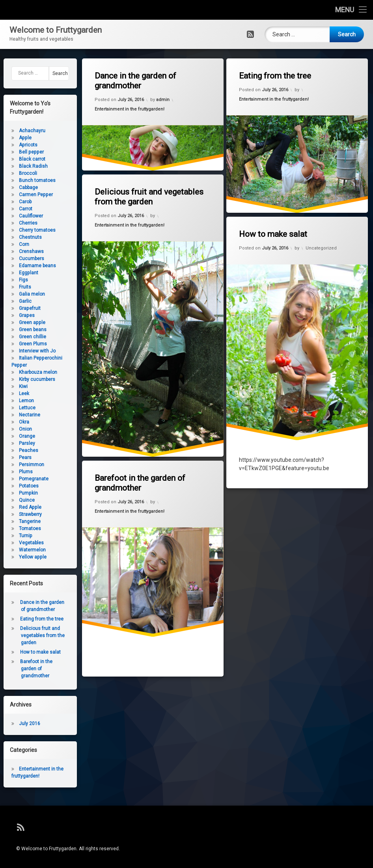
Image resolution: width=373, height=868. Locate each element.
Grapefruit (20, 308)
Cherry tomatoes (27, 230)
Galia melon (22, 294)
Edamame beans (28, 266)
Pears (15, 457)
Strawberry (21, 514)
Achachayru (22, 131)
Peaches (19, 450)
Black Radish (23, 166)
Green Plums (23, 344)
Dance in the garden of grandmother (133, 79)
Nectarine (20, 415)
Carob (15, 202)
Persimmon (22, 465)
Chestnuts (21, 237)
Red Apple (20, 507)
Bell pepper (21, 152)
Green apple (22, 322)
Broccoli (18, 173)
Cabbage (19, 187)
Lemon (17, 401)
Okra (14, 422)
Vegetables (21, 543)
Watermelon (22, 550)
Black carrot (22, 159)
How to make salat (271, 231)
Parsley (17, 443)
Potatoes (19, 486)
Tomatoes (20, 529)
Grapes (17, 315)
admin (163, 100)
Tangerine (20, 521)
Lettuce (17, 408)
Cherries (18, 223)
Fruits (15, 287)
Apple (15, 138)
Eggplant (19, 273)
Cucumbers (22, 259)
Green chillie (23, 337)
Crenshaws (21, 251)
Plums (16, 472)
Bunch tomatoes (27, 180)
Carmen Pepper (26, 195)
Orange (17, 436)
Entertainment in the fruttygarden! (128, 109)
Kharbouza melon (28, 372)
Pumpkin (19, 493)
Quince (17, 500)
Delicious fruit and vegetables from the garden (146, 192)
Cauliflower (21, 216)
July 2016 (20, 724)
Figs (14, 280)
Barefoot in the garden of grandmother (138, 479)
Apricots (18, 145)
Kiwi (13, 386)
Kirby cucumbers (27, 379)
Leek (14, 394)
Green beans (23, 330)
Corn (14, 244)
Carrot (16, 209)
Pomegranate (24, 479)
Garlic (15, 301)
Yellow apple (23, 557)
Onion (16, 429)
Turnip (16, 536)
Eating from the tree (273, 74)
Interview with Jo (27, 351)
